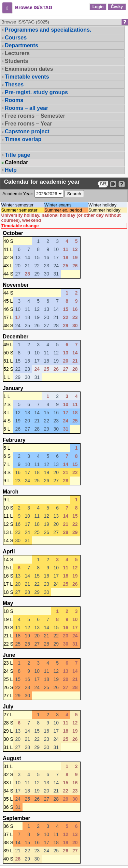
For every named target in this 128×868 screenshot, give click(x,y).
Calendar (16, 163)
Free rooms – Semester (35, 116)
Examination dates (29, 69)
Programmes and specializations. (48, 30)
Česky (117, 7)
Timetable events (27, 77)
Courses (16, 38)
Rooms (14, 100)
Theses (14, 85)
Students (16, 61)
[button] (7, 8)
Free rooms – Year (28, 124)
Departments (22, 45)
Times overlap (23, 139)
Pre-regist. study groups (36, 92)
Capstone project (27, 131)
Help (11, 170)
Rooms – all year (26, 108)
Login (98, 7)
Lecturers (17, 53)
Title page (17, 155)
